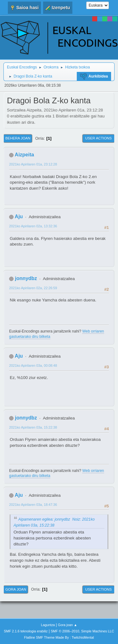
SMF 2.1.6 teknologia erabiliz (26, 631)
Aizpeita (24, 155)
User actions (98, 138)
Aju (19, 216)
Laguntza (48, 625)
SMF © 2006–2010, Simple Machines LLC (82, 631)
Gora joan (16, 589)
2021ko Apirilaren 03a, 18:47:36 (33, 505)
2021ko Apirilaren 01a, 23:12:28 (33, 164)
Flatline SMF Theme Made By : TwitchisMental (59, 637)
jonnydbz (26, 278)
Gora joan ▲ (67, 625)
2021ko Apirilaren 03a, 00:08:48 (33, 365)
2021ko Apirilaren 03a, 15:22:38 (33, 427)
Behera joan (18, 138)
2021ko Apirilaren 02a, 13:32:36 (33, 226)
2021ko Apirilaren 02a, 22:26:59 (33, 288)
